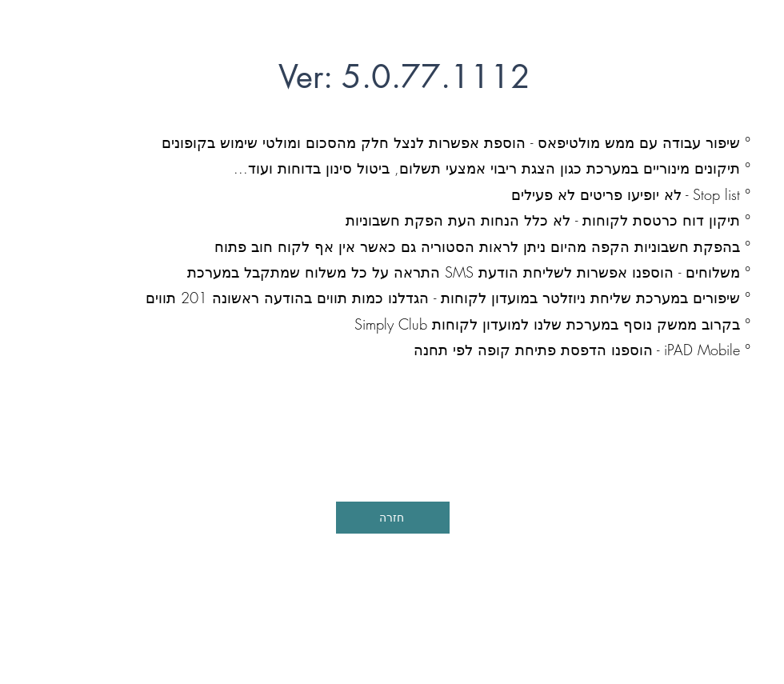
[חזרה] (393, 518)
